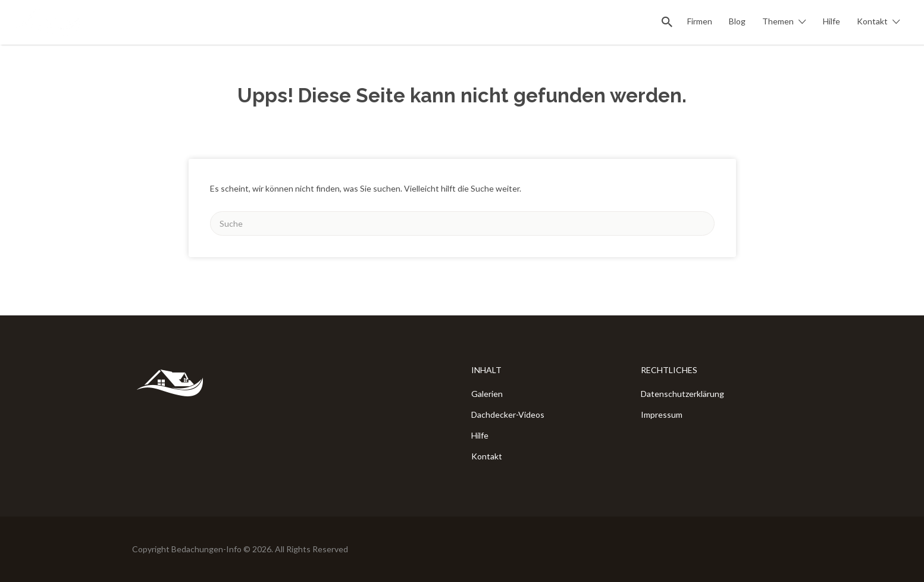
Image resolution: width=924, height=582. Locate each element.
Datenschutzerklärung (682, 394)
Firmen (700, 21)
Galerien (487, 394)
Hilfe (831, 21)
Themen (778, 21)
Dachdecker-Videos (508, 414)
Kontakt (872, 21)
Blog (737, 21)
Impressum (662, 414)
